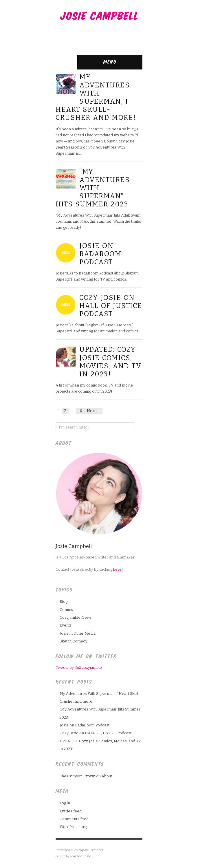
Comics (66, 610)
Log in (65, 803)
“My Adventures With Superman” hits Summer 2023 (93, 188)
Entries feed (71, 811)
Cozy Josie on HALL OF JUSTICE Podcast (111, 306)
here (117, 569)
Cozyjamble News (76, 617)
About (107, 776)
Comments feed (74, 819)
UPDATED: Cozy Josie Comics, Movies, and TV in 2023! (110, 362)
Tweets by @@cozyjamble (79, 668)
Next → (93, 411)
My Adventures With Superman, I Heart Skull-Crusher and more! (96, 97)
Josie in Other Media (78, 633)
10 (80, 411)
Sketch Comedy (74, 641)
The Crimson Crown (77, 776)
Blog (64, 601)
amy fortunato (80, 856)
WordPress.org (73, 827)
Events (66, 625)
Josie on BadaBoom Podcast (100, 254)
